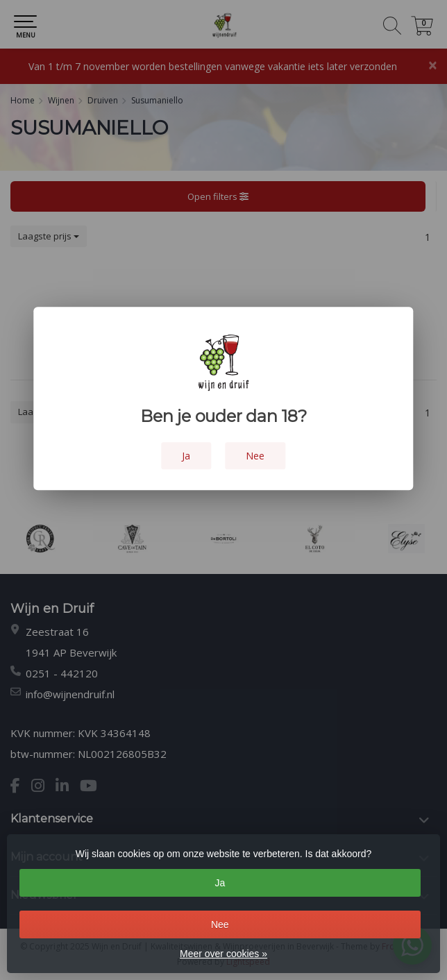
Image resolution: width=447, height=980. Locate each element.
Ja (220, 883)
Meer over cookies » (223, 954)
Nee (220, 924)
